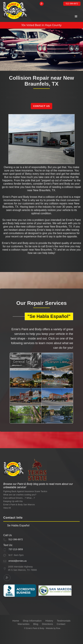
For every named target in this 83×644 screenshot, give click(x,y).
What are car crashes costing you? (20, 495)
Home (16, 621)
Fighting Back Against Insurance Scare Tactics (25, 491)
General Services (26, 362)
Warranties (24, 624)
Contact (61, 624)
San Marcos (26, 379)
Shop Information (32, 621)
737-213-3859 (16, 549)
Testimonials (64, 621)
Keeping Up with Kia (13, 501)
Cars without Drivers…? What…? (19, 498)
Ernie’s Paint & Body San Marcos (19, 505)
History (49, 621)
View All (7, 508)
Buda (57, 397)
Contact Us (42, 106)
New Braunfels (57, 379)
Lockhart (26, 397)
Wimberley (26, 415)
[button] (76, 16)
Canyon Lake (57, 362)
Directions (48, 624)
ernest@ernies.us (18, 561)
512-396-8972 (72, 4)
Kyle (57, 415)
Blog (36, 624)
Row (58, 628)
